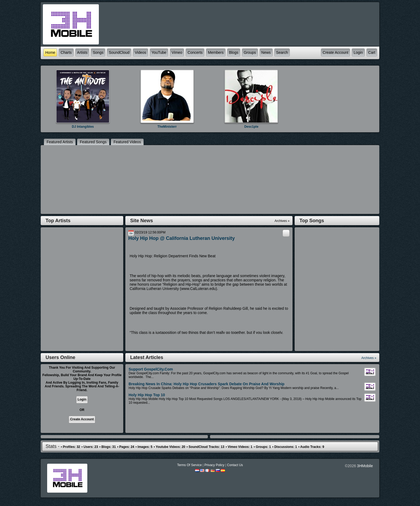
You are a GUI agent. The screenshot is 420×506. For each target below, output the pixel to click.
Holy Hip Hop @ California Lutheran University (182, 238)
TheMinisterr (167, 127)
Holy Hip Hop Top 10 (147, 395)
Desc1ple (251, 127)
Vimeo (177, 52)
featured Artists (60, 142)
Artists (82, 52)
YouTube (159, 52)
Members (216, 52)
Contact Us (235, 465)
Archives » (369, 358)
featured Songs (93, 142)
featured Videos (127, 142)
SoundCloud (119, 52)
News (266, 52)
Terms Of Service (189, 465)
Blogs (234, 52)
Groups (250, 52)
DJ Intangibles (83, 127)
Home (50, 52)
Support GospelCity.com (151, 369)
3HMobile (365, 466)
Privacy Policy (214, 465)
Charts (66, 52)
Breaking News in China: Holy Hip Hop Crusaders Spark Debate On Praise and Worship (207, 384)
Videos (140, 52)
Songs (98, 52)
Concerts (195, 52)
